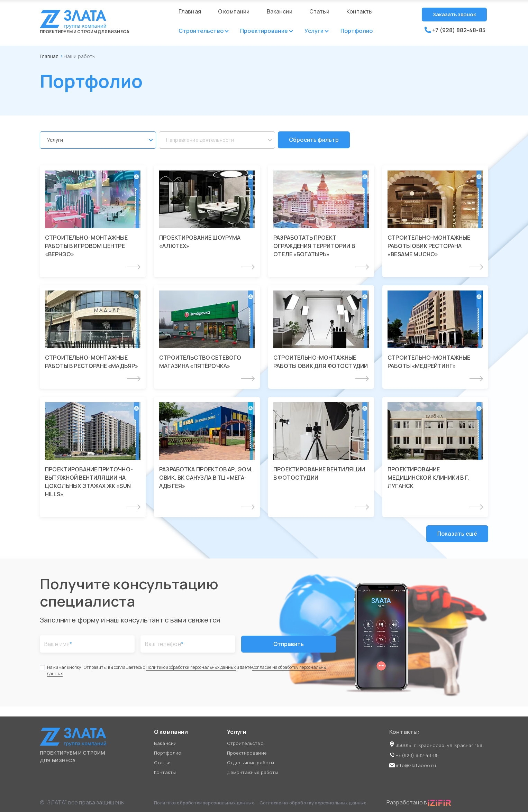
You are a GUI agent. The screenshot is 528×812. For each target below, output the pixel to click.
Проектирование (264, 31)
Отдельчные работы (251, 763)
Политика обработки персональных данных (204, 803)
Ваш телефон (164, 646)
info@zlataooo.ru (413, 765)
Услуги (314, 31)
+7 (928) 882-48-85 (455, 30)
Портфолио (357, 31)
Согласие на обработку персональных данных (313, 803)
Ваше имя (58, 646)
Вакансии (280, 11)
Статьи (319, 11)
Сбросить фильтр (314, 141)
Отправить (289, 646)
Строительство (201, 31)
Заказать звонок (454, 14)
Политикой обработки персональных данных (191, 669)
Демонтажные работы (253, 772)
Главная (190, 11)
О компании (234, 11)
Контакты (359, 11)
